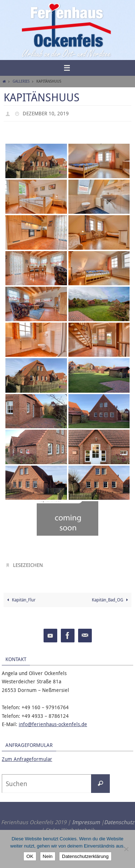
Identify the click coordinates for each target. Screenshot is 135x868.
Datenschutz (119, 822)
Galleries (21, 81)
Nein (48, 856)
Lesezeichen (28, 565)
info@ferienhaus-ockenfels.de (53, 724)
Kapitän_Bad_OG (111, 600)
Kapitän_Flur (21, 600)
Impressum (86, 822)
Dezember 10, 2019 (46, 113)
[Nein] (126, 849)
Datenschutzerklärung (85, 856)
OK (30, 856)
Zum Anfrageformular (27, 759)
